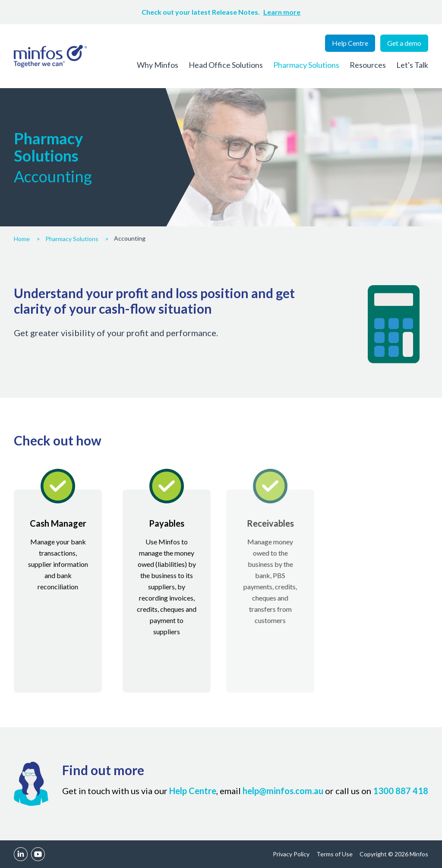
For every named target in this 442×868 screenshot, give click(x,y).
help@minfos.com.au (283, 791)
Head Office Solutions (226, 65)
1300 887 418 (401, 791)
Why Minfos (158, 65)
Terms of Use (335, 854)
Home (22, 239)
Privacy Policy (291, 854)
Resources (368, 65)
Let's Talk (412, 65)
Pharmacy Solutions (306, 65)
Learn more (282, 12)
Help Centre (350, 43)
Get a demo (404, 43)
